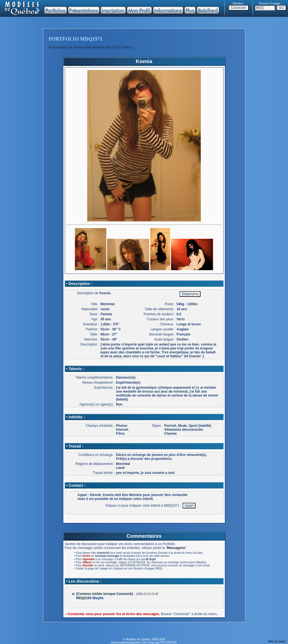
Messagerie (176, 548)
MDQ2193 (84, 598)
